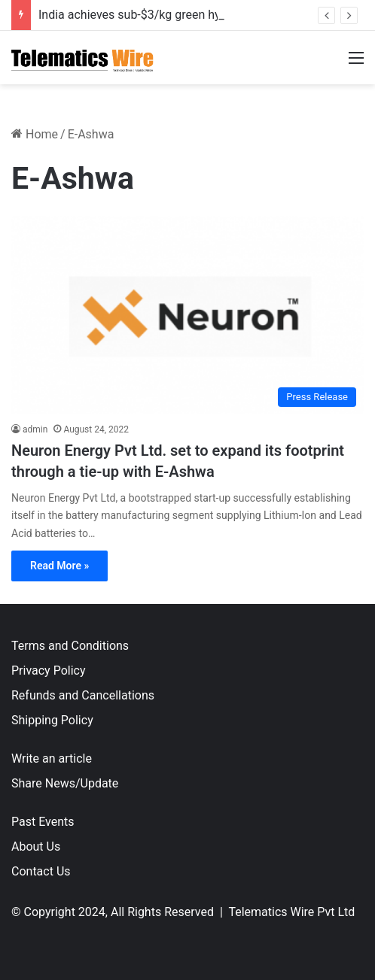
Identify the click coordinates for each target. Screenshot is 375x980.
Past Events (43, 822)
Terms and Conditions (70, 646)
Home (35, 134)
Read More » (59, 566)
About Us (36, 847)
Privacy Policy (49, 671)
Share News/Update (65, 783)
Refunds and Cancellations (83, 695)
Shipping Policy (52, 720)
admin (35, 429)
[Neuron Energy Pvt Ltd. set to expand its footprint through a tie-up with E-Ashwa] (187, 315)
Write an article (52, 759)
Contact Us (41, 871)
